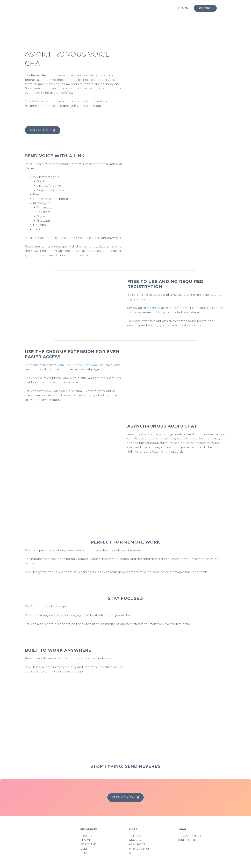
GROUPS (135, 840)
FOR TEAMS (89, 845)
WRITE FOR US (139, 849)
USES (84, 849)
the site (152, 308)
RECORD (87, 836)
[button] (43, 130)
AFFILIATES (137, 845)
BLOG (84, 854)
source (30, 563)
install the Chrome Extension (78, 365)
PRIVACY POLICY (189, 836)
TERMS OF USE (188, 840)
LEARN (183, 8)
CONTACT (136, 836)
